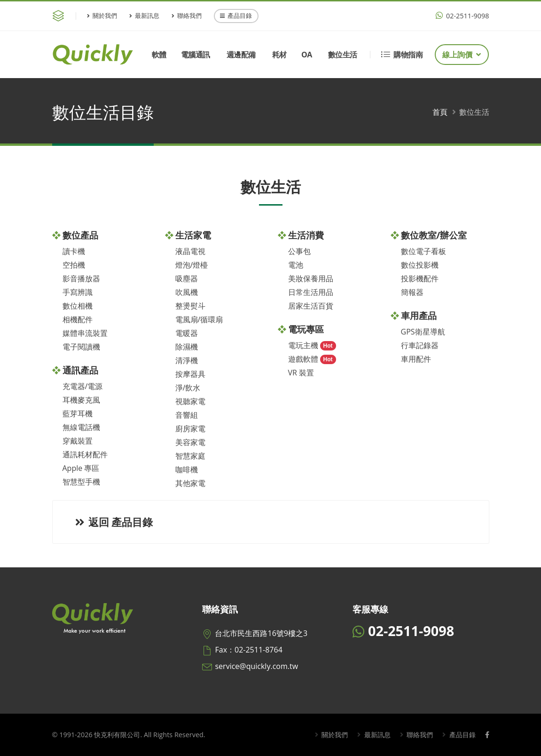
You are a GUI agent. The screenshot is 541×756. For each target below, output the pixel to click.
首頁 (440, 112)
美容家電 (190, 442)
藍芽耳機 (78, 414)
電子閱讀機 (81, 347)
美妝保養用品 (311, 279)
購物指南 (402, 55)
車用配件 (416, 359)
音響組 (187, 415)
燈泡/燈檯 (192, 265)
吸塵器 (187, 279)
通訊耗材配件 (85, 454)
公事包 (299, 251)
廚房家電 (190, 429)
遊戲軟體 (303, 359)
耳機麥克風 (81, 400)
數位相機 (78, 306)
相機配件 (78, 319)
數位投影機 (420, 265)
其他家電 (190, 483)
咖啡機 (187, 470)
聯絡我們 (187, 16)
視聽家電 (190, 401)
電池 (296, 265)
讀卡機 (74, 251)
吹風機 (187, 292)
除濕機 (187, 347)
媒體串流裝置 (85, 333)
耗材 (279, 55)
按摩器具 (190, 374)
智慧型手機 (81, 482)
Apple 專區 (81, 468)
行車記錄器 (420, 345)
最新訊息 (144, 16)
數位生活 (343, 55)
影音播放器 (81, 279)
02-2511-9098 (462, 16)
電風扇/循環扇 (199, 319)
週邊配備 (241, 55)
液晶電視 (190, 251)
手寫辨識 (78, 292)
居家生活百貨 (311, 306)
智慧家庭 (190, 456)
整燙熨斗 (190, 306)
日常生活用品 (311, 292)
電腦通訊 (196, 55)
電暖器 (187, 333)
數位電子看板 (423, 251)
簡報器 (412, 292)
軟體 (159, 55)
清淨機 (187, 360)
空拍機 (74, 265)
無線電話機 (81, 427)
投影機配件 (420, 279)
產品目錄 (236, 16)
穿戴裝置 (78, 441)
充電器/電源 (83, 386)
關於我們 (102, 16)
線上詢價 (462, 55)
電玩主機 (303, 345)
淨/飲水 (188, 388)
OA (307, 55)
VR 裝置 (301, 373)
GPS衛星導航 (423, 332)
